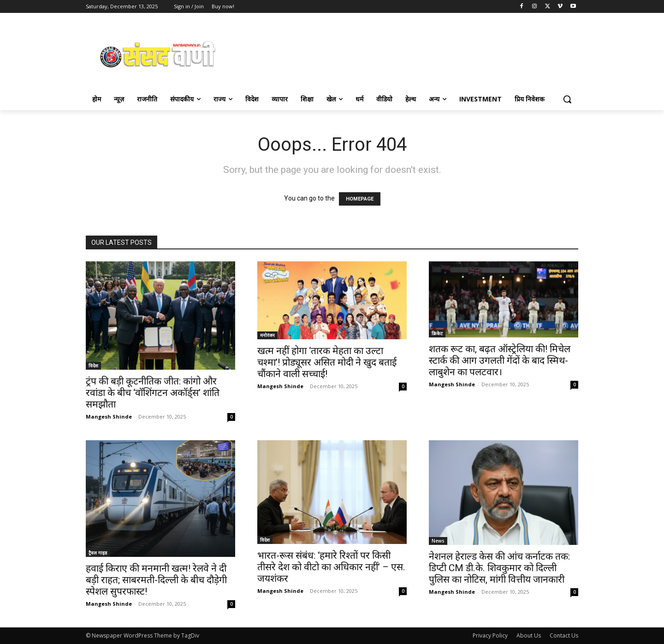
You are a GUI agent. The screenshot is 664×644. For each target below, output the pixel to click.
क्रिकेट (437, 333)
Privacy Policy (490, 635)
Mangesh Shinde (109, 417)
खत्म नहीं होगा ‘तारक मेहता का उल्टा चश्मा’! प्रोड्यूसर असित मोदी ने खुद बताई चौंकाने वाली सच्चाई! (327, 362)
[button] (567, 99)
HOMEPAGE (360, 199)
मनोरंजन (267, 335)
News (438, 541)
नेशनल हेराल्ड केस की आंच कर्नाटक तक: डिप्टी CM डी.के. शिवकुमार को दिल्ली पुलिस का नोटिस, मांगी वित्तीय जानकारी (499, 568)
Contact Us (564, 635)
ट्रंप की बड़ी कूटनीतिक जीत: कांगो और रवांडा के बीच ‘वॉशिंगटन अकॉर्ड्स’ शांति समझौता (153, 393)
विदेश (93, 366)
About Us (529, 635)
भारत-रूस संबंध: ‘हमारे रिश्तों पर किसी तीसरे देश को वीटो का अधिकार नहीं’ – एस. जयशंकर (331, 567)
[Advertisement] (406, 53)
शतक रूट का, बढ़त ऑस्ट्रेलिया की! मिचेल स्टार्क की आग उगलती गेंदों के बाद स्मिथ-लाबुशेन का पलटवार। (500, 360)
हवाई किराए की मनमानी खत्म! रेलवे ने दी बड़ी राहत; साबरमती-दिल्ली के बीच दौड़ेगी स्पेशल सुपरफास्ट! (156, 580)
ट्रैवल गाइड (98, 553)
